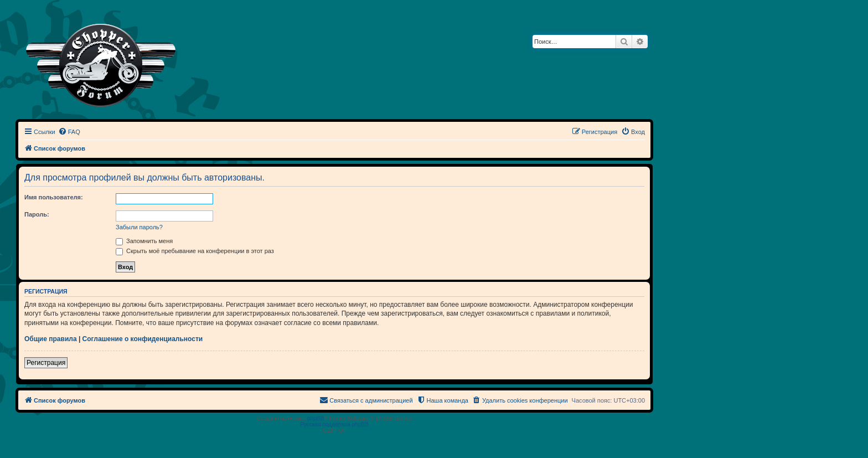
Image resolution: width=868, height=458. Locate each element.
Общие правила (51, 339)
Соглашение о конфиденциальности (143, 339)
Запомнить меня (144, 241)
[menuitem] (69, 132)
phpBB (316, 418)
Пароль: (37, 214)
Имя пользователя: (54, 197)
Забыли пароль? (139, 227)
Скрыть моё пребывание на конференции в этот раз (195, 251)
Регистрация (46, 363)
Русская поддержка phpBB (334, 424)
